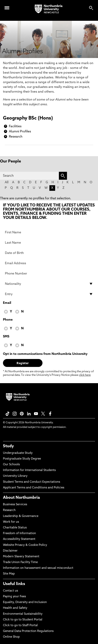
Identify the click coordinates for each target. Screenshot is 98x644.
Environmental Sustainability (23, 614)
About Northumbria (21, 498)
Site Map (9, 574)
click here (85, 375)
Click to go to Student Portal (23, 620)
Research (16, 137)
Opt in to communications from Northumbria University (45, 354)
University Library (15, 476)
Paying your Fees (14, 597)
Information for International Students (29, 470)
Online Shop (11, 637)
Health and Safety (15, 608)
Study (8, 446)
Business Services (15, 505)
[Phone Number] (49, 274)
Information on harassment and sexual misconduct (38, 568)
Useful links (14, 584)
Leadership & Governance (21, 516)
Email (7, 303)
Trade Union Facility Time (20, 562)
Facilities (15, 126)
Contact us (10, 591)
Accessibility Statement (19, 539)
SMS (6, 337)
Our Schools (11, 465)
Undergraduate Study (18, 453)
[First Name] (49, 232)
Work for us (11, 522)
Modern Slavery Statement (21, 557)
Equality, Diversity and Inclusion (25, 602)
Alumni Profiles (20, 132)
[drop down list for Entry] (49, 294)
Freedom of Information (19, 533)
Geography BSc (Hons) (28, 118)
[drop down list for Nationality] (49, 284)
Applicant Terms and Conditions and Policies (34, 488)
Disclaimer (10, 551)
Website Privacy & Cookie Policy (25, 545)
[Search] (29, 176)
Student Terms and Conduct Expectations (32, 482)
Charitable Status (15, 528)
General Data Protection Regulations (28, 631)
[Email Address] (49, 263)
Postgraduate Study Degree (22, 459)
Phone (8, 320)
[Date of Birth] (49, 253)
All (7, 182)
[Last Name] (49, 243)
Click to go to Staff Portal (20, 625)
